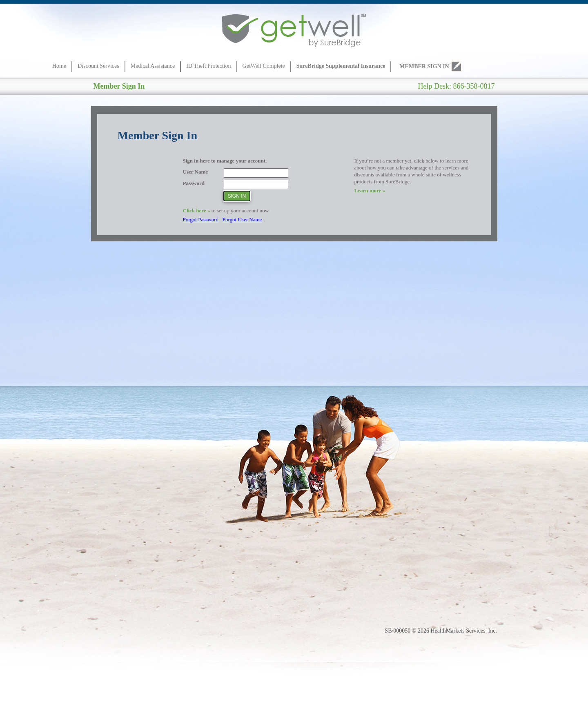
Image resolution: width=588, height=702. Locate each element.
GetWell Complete (264, 66)
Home (59, 66)
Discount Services (98, 66)
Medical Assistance (153, 66)
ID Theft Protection (208, 66)
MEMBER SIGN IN (424, 66)
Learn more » (370, 191)
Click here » (197, 211)
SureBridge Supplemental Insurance (341, 66)
